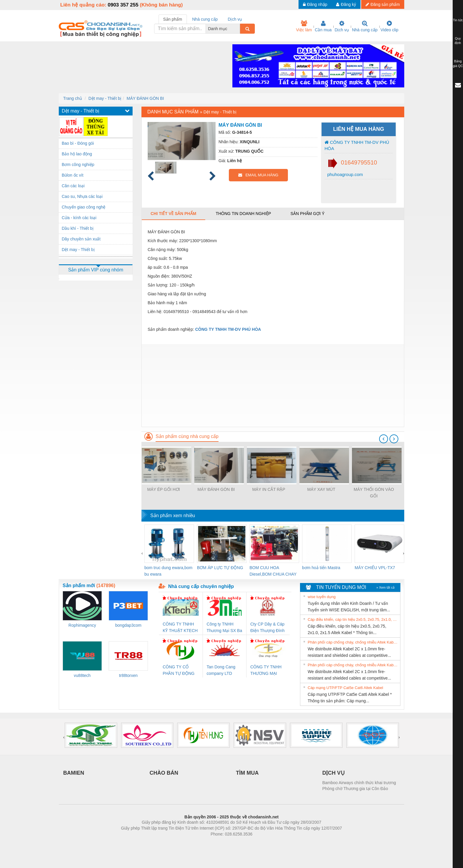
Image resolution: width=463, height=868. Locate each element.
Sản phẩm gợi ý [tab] (308, 214)
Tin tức (458, 20)
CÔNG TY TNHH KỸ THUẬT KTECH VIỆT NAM (180, 628)
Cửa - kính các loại (79, 218)
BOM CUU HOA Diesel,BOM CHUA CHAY (273, 571)
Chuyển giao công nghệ (84, 207)
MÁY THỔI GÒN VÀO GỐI (374, 493)
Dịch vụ (342, 26)
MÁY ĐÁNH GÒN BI (145, 98)
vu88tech (82, 675)
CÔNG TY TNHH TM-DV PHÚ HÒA (357, 145)
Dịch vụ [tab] (235, 19)
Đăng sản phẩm (383, 4)
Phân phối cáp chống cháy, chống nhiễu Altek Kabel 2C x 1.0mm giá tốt (353, 642)
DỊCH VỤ (334, 773)
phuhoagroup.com (344, 174)
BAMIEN (74, 773)
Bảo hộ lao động (77, 154)
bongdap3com (128, 625)
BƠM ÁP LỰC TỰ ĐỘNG (220, 568)
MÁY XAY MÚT (321, 489)
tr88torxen (128, 675)
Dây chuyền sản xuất (81, 239)
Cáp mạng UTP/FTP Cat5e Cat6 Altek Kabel (345, 688)
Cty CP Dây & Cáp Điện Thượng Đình (268, 627)
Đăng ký (346, 4)
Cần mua (323, 26)
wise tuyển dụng (322, 597)
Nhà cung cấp (365, 26)
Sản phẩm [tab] (173, 19)
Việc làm (304, 26)
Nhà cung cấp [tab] (205, 19)
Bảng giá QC (458, 63)
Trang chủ (73, 98)
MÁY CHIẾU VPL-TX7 (375, 568)
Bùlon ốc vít (72, 175)
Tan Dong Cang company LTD (221, 670)
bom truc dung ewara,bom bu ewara (168, 571)
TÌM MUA (247, 773)
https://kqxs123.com (260, 843)
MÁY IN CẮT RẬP (269, 489)
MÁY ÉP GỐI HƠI (164, 489)
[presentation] (384, 439)
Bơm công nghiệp (78, 165)
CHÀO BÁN (164, 773)
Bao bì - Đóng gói (78, 143)
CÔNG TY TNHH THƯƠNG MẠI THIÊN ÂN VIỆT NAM (266, 671)
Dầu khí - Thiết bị (78, 228)
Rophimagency (82, 625)
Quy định (458, 41)
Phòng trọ (194, 843)
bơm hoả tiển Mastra (321, 568)
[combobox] (238, 29)
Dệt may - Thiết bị (105, 98)
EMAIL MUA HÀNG (258, 175)
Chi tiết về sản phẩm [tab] (173, 214)
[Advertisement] (273, 385)
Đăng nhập (315, 4)
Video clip (389, 26)
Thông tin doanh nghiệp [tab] (243, 214)
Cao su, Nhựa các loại (82, 196)
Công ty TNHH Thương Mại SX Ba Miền (224, 628)
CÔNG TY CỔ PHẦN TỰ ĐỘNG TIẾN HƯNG (179, 671)
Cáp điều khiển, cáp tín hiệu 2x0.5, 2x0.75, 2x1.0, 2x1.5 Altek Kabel (353, 619)
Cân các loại (73, 186)
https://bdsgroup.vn (224, 843)
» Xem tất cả (385, 587)
